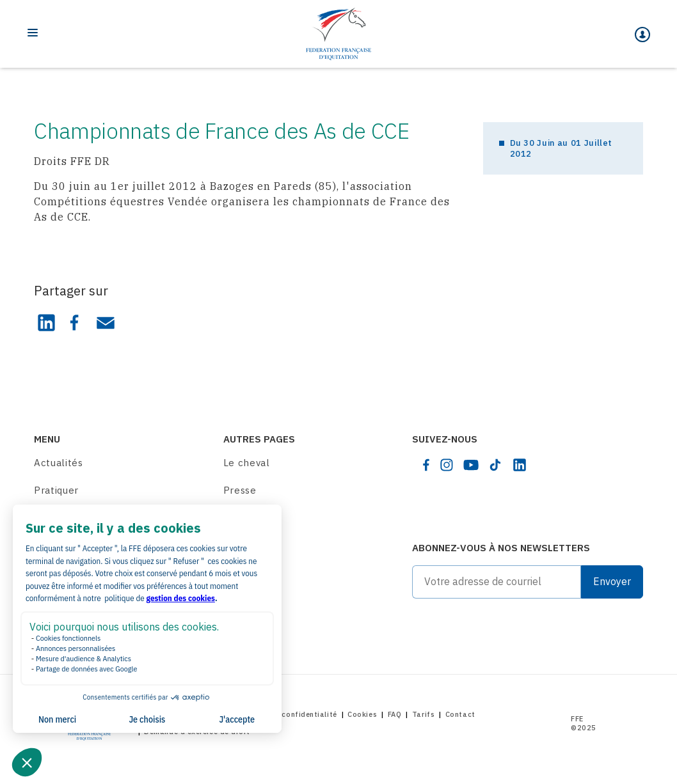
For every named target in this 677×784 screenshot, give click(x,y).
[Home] (338, 34)
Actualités (59, 463)
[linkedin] (520, 465)
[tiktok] (495, 465)
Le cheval (247, 463)
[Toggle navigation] (33, 33)
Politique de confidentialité (285, 714)
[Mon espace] (642, 35)
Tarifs (423, 714)
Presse (240, 490)
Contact (460, 714)
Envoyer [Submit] (612, 581)
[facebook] (426, 465)
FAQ (395, 714)
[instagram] (447, 465)
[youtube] (471, 465)
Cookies (362, 714)
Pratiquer (56, 490)
